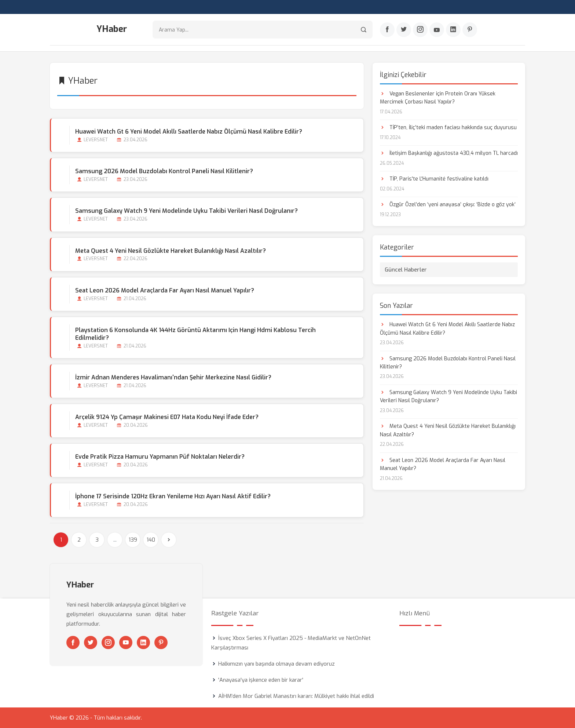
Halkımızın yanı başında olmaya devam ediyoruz (276, 664)
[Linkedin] (453, 30)
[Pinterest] (470, 30)
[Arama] (364, 30)
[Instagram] (420, 30)
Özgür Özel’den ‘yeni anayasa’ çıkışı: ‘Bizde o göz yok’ (448, 205)
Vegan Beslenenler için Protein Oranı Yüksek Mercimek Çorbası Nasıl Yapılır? (438, 98)
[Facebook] (387, 30)
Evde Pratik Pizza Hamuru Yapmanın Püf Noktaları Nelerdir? (160, 457)
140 (151, 540)
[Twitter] (404, 30)
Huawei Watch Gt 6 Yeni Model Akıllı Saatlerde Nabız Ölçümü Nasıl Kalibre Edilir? (189, 132)
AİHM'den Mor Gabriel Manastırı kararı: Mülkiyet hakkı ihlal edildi (296, 696)
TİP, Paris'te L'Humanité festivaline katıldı (434, 179)
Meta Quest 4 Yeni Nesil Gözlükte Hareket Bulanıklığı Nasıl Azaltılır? (171, 251)
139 (133, 540)
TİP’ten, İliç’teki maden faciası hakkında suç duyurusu (448, 128)
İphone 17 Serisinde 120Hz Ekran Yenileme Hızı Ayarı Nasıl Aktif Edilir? (173, 496)
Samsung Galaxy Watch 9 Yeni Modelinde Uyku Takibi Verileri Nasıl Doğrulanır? (186, 211)
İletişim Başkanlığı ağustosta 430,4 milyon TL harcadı (449, 153)
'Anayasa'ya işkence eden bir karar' (261, 680)
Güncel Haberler (406, 270)
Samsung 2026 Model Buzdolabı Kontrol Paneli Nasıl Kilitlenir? (164, 171)
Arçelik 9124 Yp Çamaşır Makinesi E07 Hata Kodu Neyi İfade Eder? (167, 417)
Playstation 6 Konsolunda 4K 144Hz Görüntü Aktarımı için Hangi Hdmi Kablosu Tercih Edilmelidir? (195, 334)
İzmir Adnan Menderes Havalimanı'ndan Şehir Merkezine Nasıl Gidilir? (173, 377)
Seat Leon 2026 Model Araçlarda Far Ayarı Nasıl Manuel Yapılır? (165, 290)
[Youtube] (437, 30)
